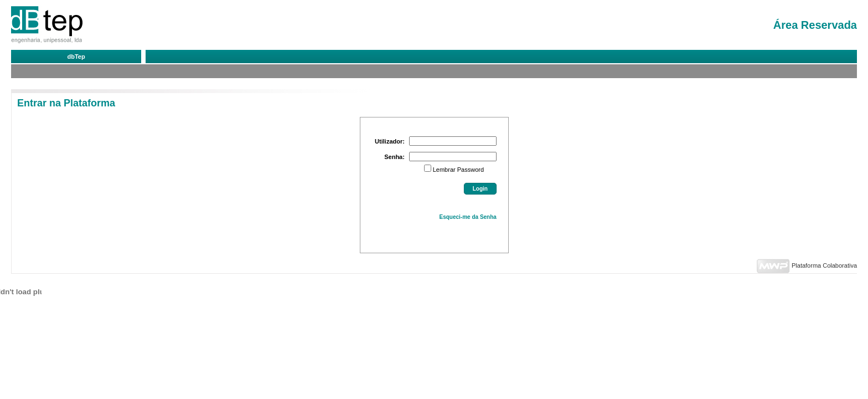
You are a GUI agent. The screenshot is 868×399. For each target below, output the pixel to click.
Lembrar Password (458, 170)
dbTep (76, 57)
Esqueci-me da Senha (468, 217)
